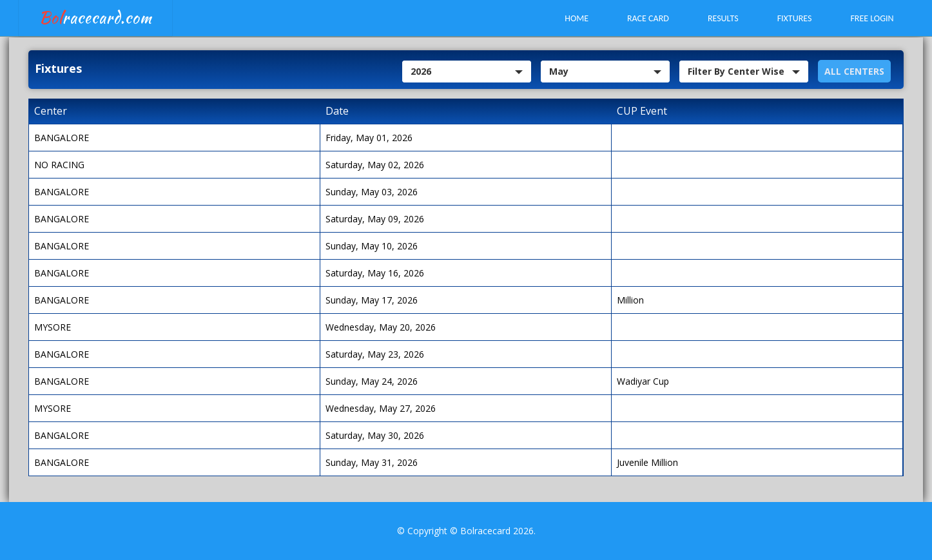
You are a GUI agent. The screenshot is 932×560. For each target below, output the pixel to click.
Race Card (648, 18)
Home (577, 18)
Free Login (872, 18)
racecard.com (96, 18)
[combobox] (467, 72)
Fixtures (795, 18)
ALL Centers (854, 71)
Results (723, 18)
